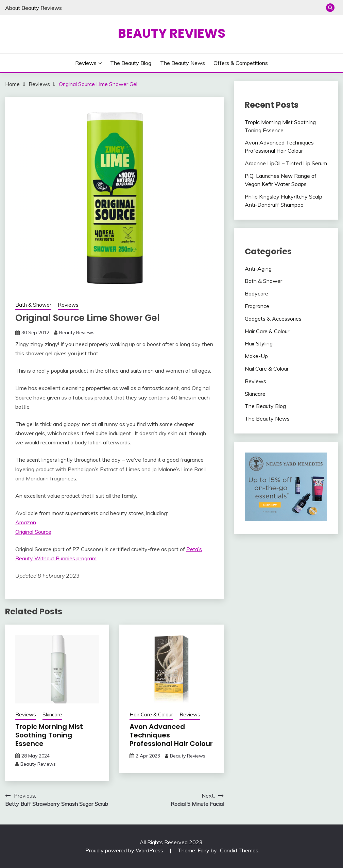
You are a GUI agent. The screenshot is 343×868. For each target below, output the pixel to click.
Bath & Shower (33, 305)
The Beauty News (183, 63)
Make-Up (256, 356)
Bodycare (256, 293)
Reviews (86, 63)
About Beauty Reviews (33, 8)
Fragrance (257, 306)
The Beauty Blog (131, 63)
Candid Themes (239, 850)
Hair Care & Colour (151, 714)
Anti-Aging (258, 269)
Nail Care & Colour (267, 369)
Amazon (26, 522)
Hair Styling (259, 343)
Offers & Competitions (241, 63)
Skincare (52, 714)
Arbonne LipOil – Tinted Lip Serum (286, 163)
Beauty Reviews (172, 33)
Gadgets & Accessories (273, 319)
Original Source (33, 532)
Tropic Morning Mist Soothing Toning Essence (49, 735)
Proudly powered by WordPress (125, 850)
